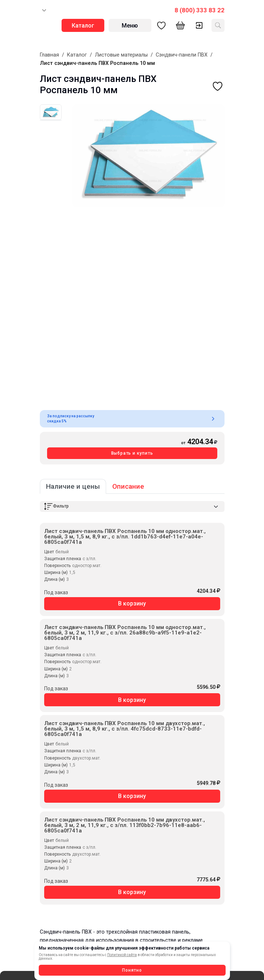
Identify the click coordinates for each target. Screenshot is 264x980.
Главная (49, 55)
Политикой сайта (122, 955)
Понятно (132, 970)
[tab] (51, 112)
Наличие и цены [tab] (73, 486)
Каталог (77, 55)
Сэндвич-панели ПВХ (182, 55)
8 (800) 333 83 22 (200, 10)
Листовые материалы (121, 55)
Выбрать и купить (132, 453)
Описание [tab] (128, 486)
